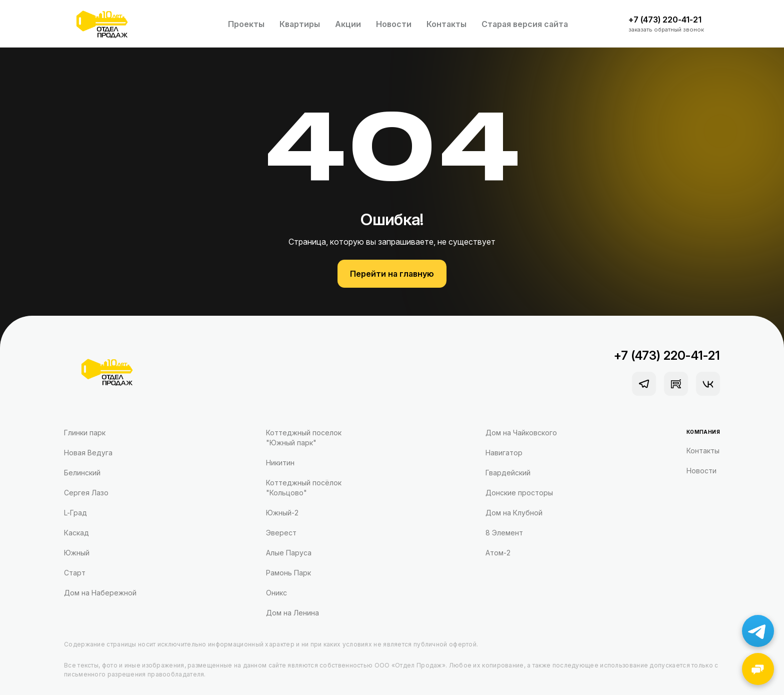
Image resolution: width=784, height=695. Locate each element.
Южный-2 (282, 513)
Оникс (276, 593)
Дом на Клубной (514, 513)
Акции (348, 24)
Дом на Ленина (292, 613)
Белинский (82, 473)
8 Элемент (504, 533)
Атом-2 (498, 553)
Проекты (246, 24)
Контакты (446, 24)
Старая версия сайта (525, 24)
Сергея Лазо (86, 493)
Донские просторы (519, 493)
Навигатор (504, 453)
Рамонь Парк (288, 573)
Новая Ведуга (88, 453)
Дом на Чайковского (521, 433)
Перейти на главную (392, 274)
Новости (394, 24)
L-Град (75, 513)
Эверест (281, 533)
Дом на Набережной (100, 593)
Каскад (76, 533)
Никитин (280, 463)
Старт (75, 573)
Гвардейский (508, 473)
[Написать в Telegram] (758, 631)
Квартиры (300, 24)
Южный (77, 553)
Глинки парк (85, 433)
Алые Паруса (289, 553)
